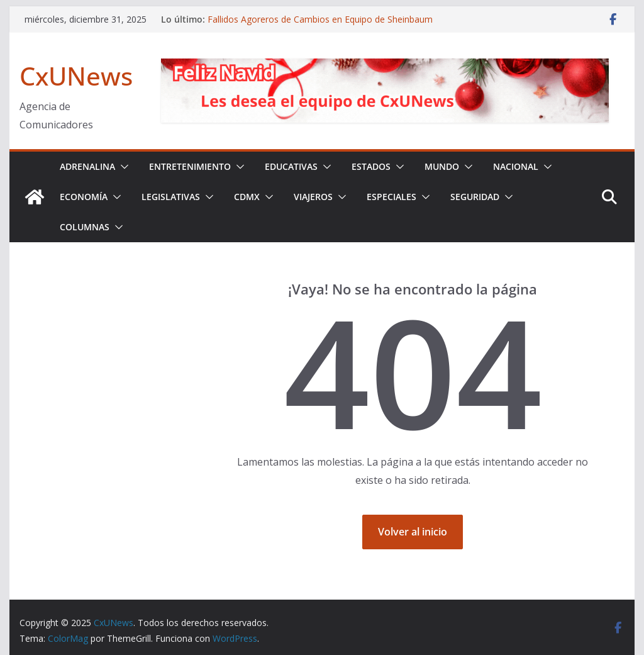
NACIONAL (516, 166)
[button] (122, 167)
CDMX (247, 197)
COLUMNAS (85, 227)
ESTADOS (371, 166)
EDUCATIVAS (291, 166)
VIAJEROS (313, 197)
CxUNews (76, 76)
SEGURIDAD (475, 197)
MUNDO (442, 166)
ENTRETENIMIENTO (190, 166)
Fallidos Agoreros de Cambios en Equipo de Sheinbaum (320, 19)
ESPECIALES (391, 197)
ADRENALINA (87, 166)
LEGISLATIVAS (171, 197)
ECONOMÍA (84, 197)
